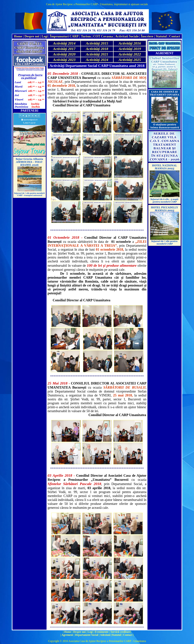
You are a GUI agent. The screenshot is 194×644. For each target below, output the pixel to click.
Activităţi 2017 (64, 49)
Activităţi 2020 (64, 54)
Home (68, 632)
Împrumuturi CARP (64, 36)
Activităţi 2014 (64, 43)
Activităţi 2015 (97, 43)
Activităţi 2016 (130, 43)
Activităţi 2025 (130, 60)
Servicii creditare (120, 632)
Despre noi (32, 36)
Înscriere (147, 36)
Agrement (67, 635)
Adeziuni (105, 635)
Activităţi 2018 (97, 49)
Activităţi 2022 (130, 54)
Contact (175, 36)
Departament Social (87, 635)
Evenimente (102, 632)
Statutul (161, 36)
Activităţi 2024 (97, 60)
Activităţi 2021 (97, 54)
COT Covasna (103, 36)
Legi (45, 36)
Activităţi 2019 (130, 49)
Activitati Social (126, 36)
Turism (86, 36)
